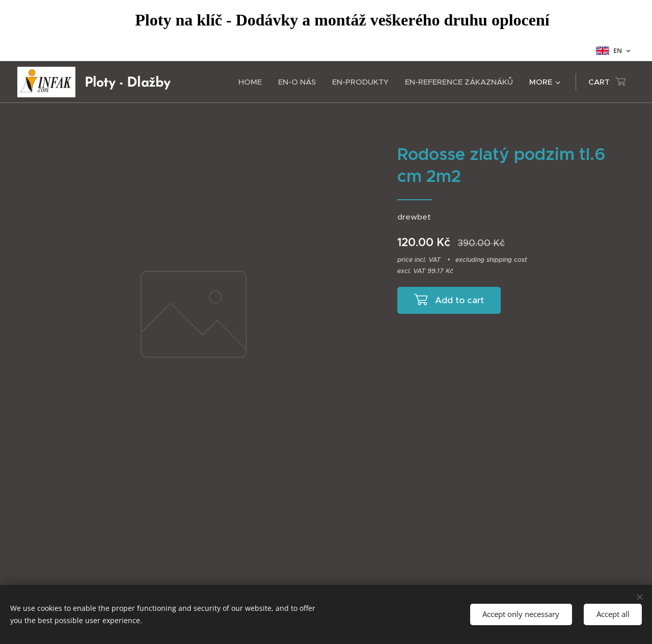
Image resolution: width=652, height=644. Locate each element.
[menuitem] (253, 82)
